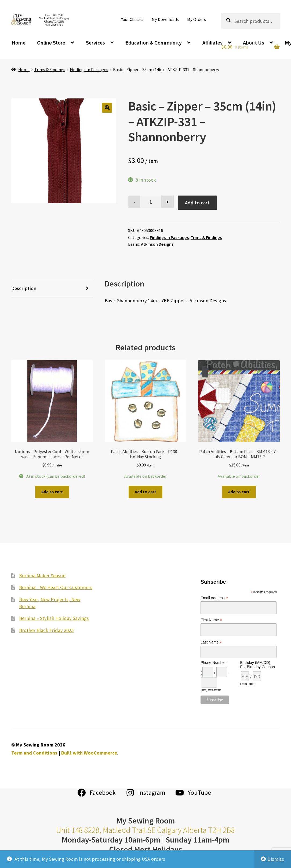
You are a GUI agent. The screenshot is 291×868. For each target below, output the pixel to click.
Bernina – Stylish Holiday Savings (54, 618)
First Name (211, 620)
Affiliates (212, 43)
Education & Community (154, 43)
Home (19, 43)
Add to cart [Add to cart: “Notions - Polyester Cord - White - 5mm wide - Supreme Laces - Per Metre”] (52, 492)
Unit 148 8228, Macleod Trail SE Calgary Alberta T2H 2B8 (146, 830)
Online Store (51, 43)
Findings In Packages (89, 69)
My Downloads (165, 19)
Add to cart (197, 203)
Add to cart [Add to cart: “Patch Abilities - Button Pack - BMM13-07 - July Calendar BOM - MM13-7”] (239, 492)
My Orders (197, 19)
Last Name (211, 642)
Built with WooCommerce (89, 753)
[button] (107, 108)
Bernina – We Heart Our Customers (56, 587)
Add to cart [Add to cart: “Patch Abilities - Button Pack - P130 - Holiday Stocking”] (146, 492)
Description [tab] (24, 288)
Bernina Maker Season (42, 575)
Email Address (214, 598)
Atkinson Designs (157, 244)
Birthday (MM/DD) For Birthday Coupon (258, 665)
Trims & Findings (50, 69)
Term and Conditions (34, 753)
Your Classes (132, 19)
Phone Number (213, 663)
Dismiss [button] (276, 859)
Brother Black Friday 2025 (46, 630)
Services (95, 43)
